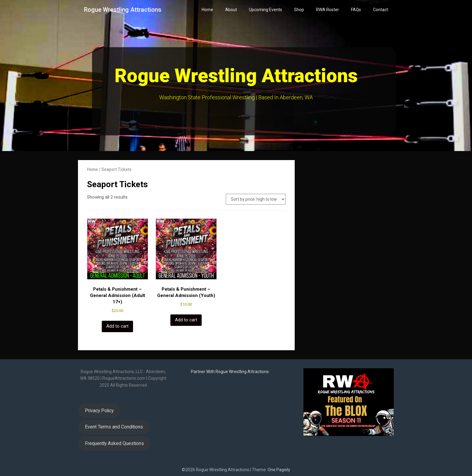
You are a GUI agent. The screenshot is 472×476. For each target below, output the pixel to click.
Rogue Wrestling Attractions (123, 10)
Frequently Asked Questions (114, 443)
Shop (299, 10)
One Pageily (279, 470)
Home (207, 10)
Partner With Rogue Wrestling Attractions (230, 372)
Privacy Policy (99, 411)
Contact (380, 10)
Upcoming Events (265, 10)
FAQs (356, 10)
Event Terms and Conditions (114, 427)
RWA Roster (328, 10)
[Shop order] (256, 199)
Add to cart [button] (117, 326)
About (231, 10)
